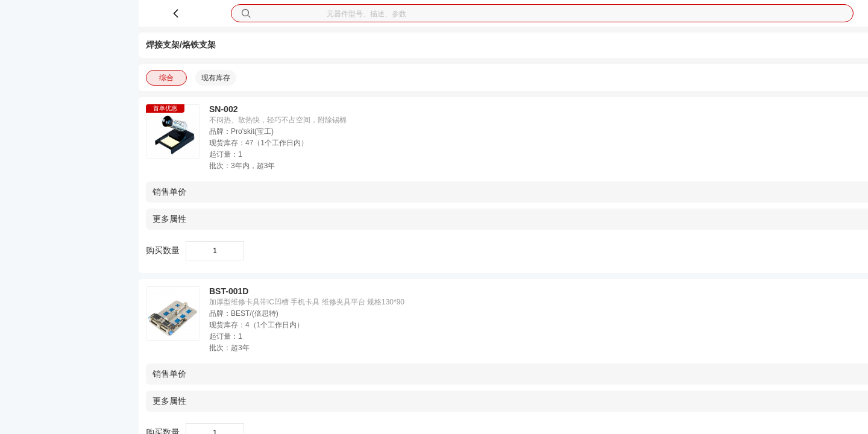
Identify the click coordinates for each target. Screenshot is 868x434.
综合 (166, 78)
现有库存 (216, 78)
